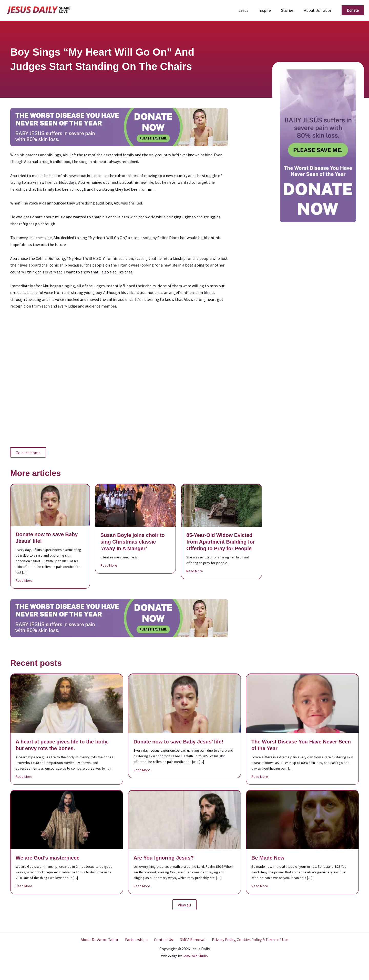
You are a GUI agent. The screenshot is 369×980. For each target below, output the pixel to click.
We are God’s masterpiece (48, 858)
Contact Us (163, 940)
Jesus (251, 10)
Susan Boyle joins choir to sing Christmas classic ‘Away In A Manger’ (133, 542)
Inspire (270, 10)
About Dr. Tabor (319, 10)
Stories (290, 10)
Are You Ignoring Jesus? (164, 858)
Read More (24, 580)
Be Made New (268, 858)
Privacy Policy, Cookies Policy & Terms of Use (247, 940)
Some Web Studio (195, 956)
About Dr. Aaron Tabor (103, 940)
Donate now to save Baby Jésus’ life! (178, 742)
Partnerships (138, 940)
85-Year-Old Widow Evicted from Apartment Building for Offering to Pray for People (221, 542)
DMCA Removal (190, 940)
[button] (353, 10)
